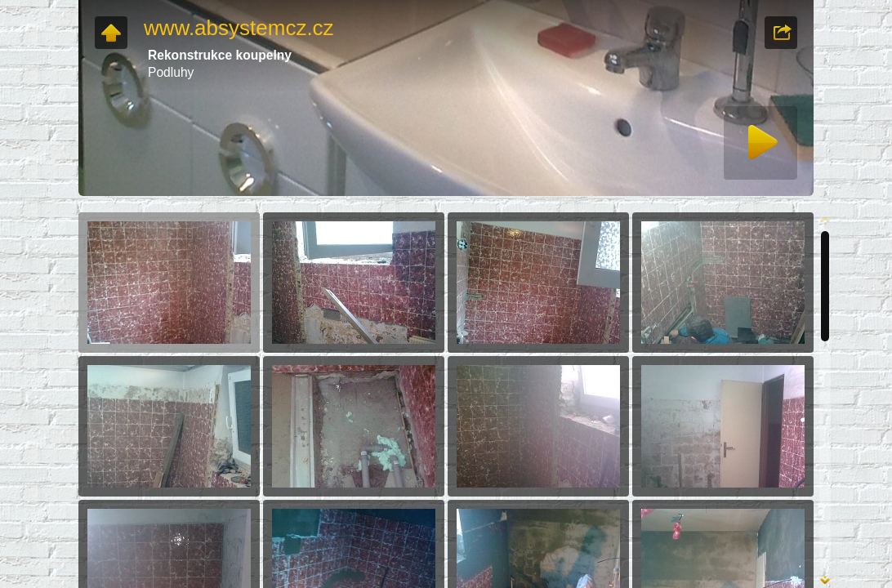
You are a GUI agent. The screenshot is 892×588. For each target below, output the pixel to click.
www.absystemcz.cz (239, 28)
